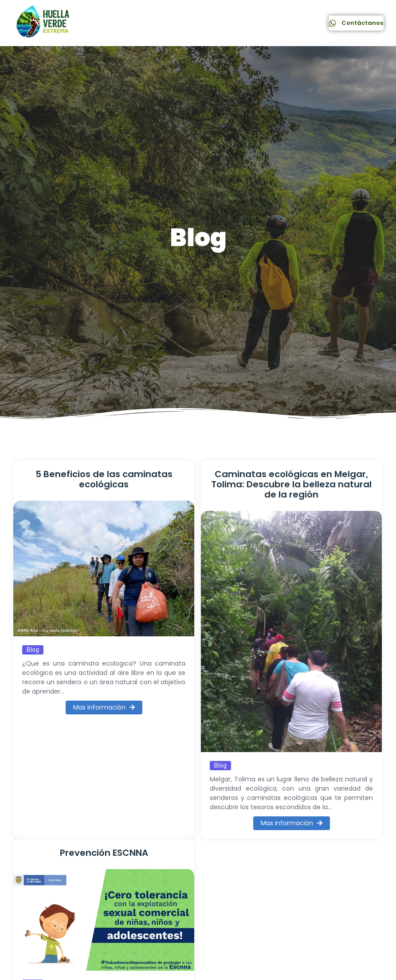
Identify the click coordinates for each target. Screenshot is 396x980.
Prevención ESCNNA (104, 853)
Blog (33, 650)
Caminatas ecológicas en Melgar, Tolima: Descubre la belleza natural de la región (291, 484)
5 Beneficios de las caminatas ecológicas (104, 479)
